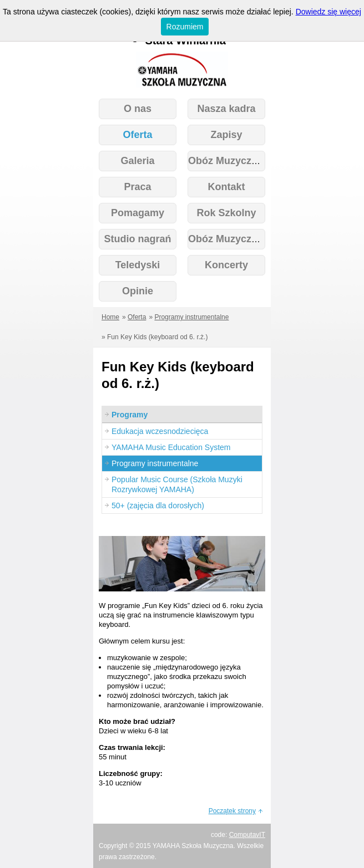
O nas (138, 109)
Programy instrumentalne (191, 317)
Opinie (138, 291)
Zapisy (226, 135)
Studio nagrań (138, 239)
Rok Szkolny (226, 213)
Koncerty (226, 265)
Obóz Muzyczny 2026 (238, 161)
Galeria (137, 161)
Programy (130, 415)
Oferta (137, 135)
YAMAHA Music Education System (171, 447)
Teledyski (138, 265)
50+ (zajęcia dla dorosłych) (158, 506)
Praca (137, 187)
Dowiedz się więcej (328, 12)
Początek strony (232, 811)
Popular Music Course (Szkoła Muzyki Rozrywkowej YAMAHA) (177, 484)
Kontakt (227, 187)
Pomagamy (138, 213)
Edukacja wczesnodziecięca (160, 431)
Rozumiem (185, 27)
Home (110, 317)
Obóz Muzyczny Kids (238, 239)
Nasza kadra (226, 109)
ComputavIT (247, 835)
